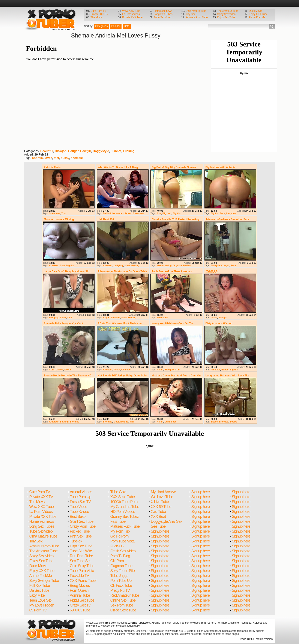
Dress (128, 213)
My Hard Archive (163, 492)
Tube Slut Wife (81, 551)
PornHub (222, 623)
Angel (106, 318)
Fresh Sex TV (80, 502)
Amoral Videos (81, 492)
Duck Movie (256, 11)
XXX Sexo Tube (123, 497)
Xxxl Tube (158, 512)
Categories (101, 26)
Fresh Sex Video (123, 551)
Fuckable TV (80, 576)
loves (48, 158)
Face (233, 265)
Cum (178, 370)
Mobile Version (264, 639)
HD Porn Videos (123, 512)
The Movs (96, 17)
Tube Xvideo (79, 512)
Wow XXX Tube (131, 11)
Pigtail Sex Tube (82, 600)
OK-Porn (117, 561)
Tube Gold (118, 492)
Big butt (167, 213)
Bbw (62, 265)
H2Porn (211, 623)
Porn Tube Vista (122, 541)
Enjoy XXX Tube (258, 14)
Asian (214, 318)
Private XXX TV (100, 14)
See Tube (158, 526)
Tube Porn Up (80, 497)
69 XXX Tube (80, 610)
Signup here (160, 531)
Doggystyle (101, 151)
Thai (64, 213)
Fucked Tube (80, 531)
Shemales (55, 213)
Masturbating (132, 265)
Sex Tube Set (80, 561)
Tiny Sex (191, 14)
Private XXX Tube (132, 17)
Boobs (233, 422)
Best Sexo (78, 517)
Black (63, 318)
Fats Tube (118, 521)
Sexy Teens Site (123, 571)
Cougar (73, 151)
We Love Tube (162, 497)
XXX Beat (158, 517)
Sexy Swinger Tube (44, 581)
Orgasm (177, 265)
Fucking (129, 151)
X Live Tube (160, 502)
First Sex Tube (81, 536)
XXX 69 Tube (161, 507)
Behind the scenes (113, 213)
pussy (65, 158)
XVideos (257, 623)
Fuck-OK (117, 546)
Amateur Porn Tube (197, 17)
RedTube (246, 623)
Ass (159, 213)
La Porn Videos (131, 14)
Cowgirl (86, 151)
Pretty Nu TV (120, 590)
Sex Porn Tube (122, 605)
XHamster (234, 623)
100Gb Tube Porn (124, 502)
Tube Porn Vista (82, 571)
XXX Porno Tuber (83, 581)
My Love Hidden (42, 605)
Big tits (177, 213)
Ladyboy (231, 213)
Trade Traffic (247, 639)
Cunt (52, 370)
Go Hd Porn (119, 536)
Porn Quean (79, 590)
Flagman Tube (121, 566)
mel (56, 158)
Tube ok (76, 541)
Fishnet (116, 151)
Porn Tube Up (121, 581)
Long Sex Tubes (163, 14)
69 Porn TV (38, 610)
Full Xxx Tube (40, 586)
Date (127, 26)
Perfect (187, 265)
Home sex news (163, 11)
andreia (38, 158)
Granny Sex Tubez (125, 517)
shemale (77, 158)
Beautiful (47, 151)
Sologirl (223, 318)
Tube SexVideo (163, 17)
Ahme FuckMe (257, 17)
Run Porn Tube (81, 556)
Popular (116, 26)
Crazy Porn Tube (83, 526)
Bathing (64, 422)
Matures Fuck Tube (125, 526)
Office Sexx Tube (123, 610)
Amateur (54, 265)
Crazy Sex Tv (80, 605)
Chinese (126, 370)
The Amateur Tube (228, 11)
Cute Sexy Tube (82, 566)
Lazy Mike (37, 595)
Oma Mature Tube (196, 11)
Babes (225, 370)
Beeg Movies (80, 586)
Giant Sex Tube (82, 521)
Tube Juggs (119, 576)
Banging (54, 318)
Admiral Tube (80, 595)
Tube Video (79, 507)
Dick (222, 213)
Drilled (59, 370)
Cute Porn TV (98, 11)
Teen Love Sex (41, 600)
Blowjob (61, 151)
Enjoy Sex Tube (226, 17)
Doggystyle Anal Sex (167, 521)
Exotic (68, 370)
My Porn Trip (120, 531)
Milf (132, 422)
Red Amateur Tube (125, 595)
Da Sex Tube (39, 590)
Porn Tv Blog (120, 556)
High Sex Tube (81, 546)
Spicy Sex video (226, 14)
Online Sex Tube (123, 600)
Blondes (115, 318)
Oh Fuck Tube (121, 586)
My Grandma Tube (125, 507)
